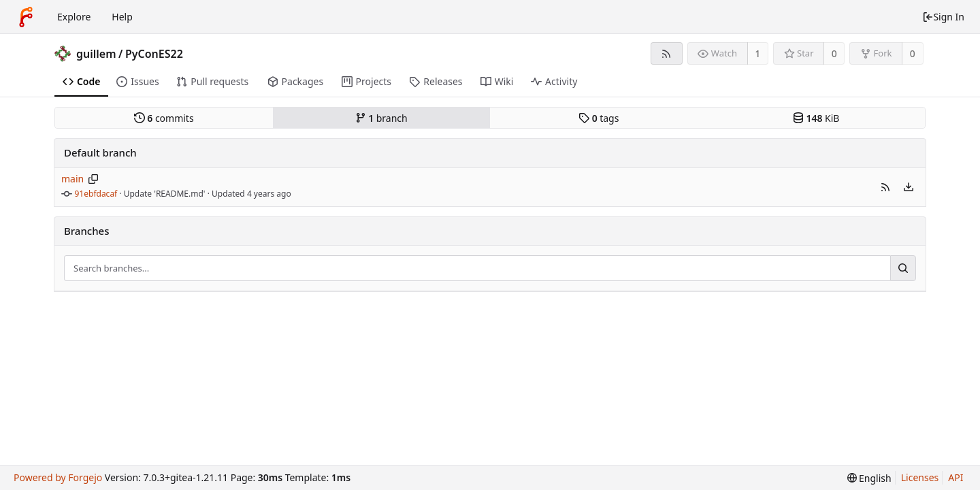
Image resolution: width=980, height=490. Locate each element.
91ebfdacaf (96, 194)
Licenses (920, 477)
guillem (96, 54)
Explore (74, 17)
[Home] (26, 17)
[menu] (909, 187)
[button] (885, 187)
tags (599, 118)
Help (122, 17)
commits (164, 118)
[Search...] (903, 268)
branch (381, 118)
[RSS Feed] (667, 53)
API (955, 477)
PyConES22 (154, 54)
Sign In (943, 17)
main (72, 179)
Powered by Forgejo (58, 477)
